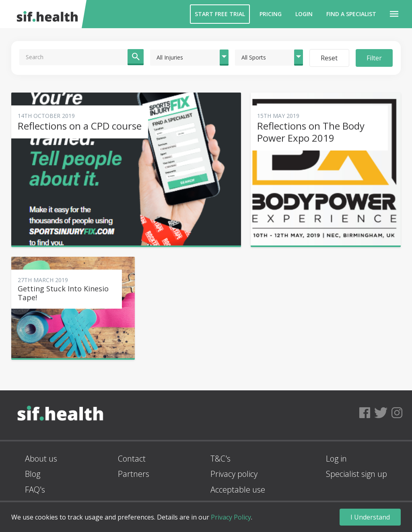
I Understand (370, 517)
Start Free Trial (220, 14)
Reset (329, 58)
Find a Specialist (351, 14)
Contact (132, 459)
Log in (336, 459)
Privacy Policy (231, 517)
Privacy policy (234, 474)
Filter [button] (374, 58)
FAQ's (35, 490)
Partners (134, 474)
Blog (33, 474)
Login (304, 14)
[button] (394, 14)
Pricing (271, 14)
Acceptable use (238, 490)
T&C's (220, 459)
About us (41, 459)
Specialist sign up (356, 474)
